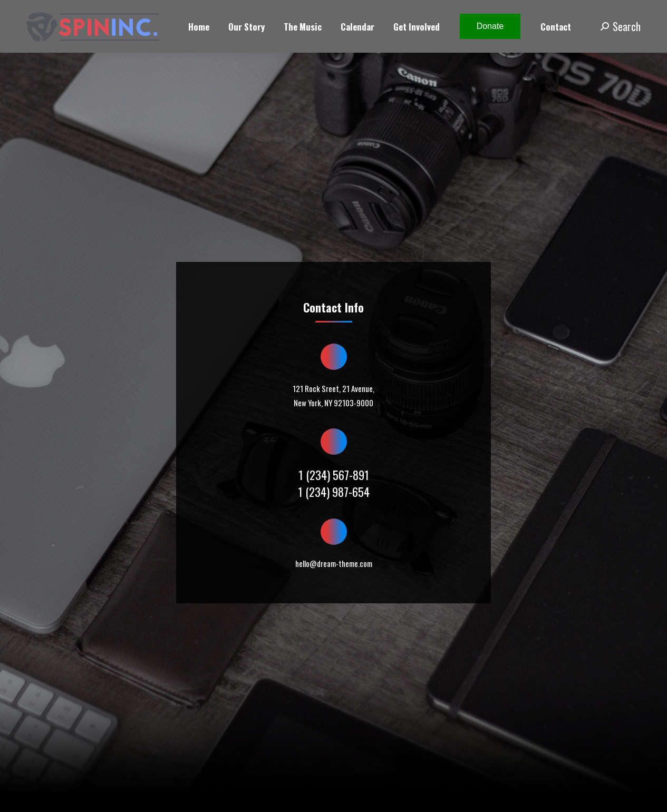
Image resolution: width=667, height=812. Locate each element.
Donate (490, 26)
